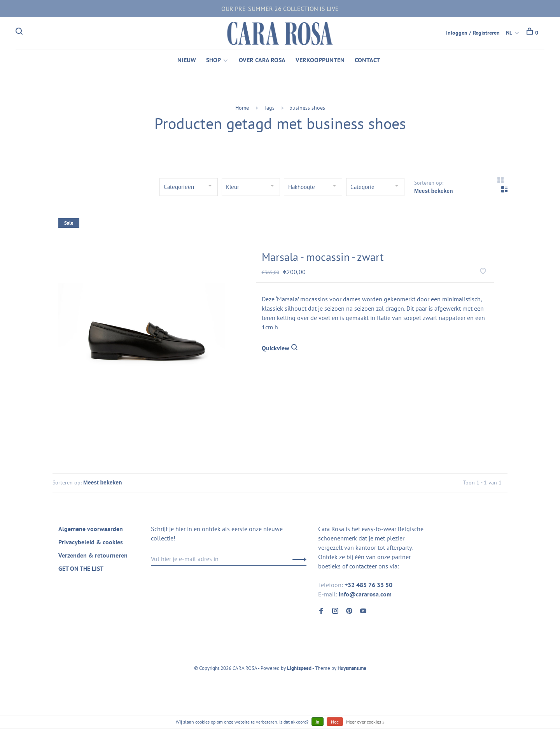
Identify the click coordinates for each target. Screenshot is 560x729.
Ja (318, 722)
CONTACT (367, 61)
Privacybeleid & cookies (91, 543)
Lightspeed (299, 669)
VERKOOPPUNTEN (320, 61)
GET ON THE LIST (81, 570)
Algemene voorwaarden (91, 530)
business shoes (307, 108)
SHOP (213, 61)
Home (242, 108)
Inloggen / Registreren (473, 33)
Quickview (280, 349)
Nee (335, 722)
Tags (269, 108)
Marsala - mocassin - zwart (323, 258)
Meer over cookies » (365, 722)
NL (509, 33)
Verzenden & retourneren (93, 556)
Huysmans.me (352, 669)
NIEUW (187, 61)
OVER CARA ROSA (262, 61)
